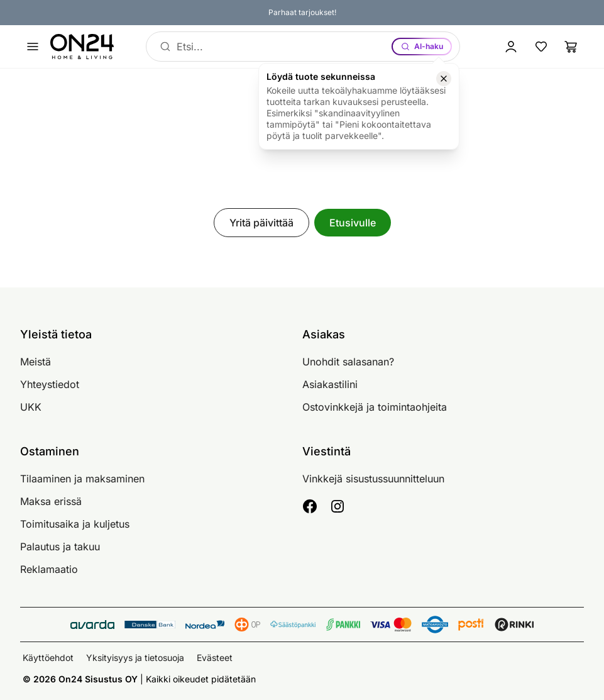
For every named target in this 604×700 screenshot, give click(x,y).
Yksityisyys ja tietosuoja (135, 658)
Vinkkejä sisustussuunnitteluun (373, 479)
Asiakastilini (330, 384)
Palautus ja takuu (60, 547)
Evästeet (215, 658)
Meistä (36, 362)
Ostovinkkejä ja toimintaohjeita (375, 407)
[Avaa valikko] (33, 47)
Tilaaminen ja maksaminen (82, 479)
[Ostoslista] (571, 47)
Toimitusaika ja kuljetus (75, 524)
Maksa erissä (51, 501)
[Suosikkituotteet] (541, 47)
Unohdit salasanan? (348, 362)
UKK (31, 407)
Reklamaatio (49, 569)
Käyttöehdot (48, 658)
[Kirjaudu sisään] (511, 47)
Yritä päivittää (261, 223)
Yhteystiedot (50, 384)
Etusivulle (353, 223)
